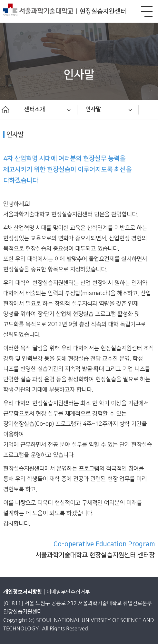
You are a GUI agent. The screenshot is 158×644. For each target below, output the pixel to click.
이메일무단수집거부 (68, 592)
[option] (47, 110)
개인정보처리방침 (23, 592)
